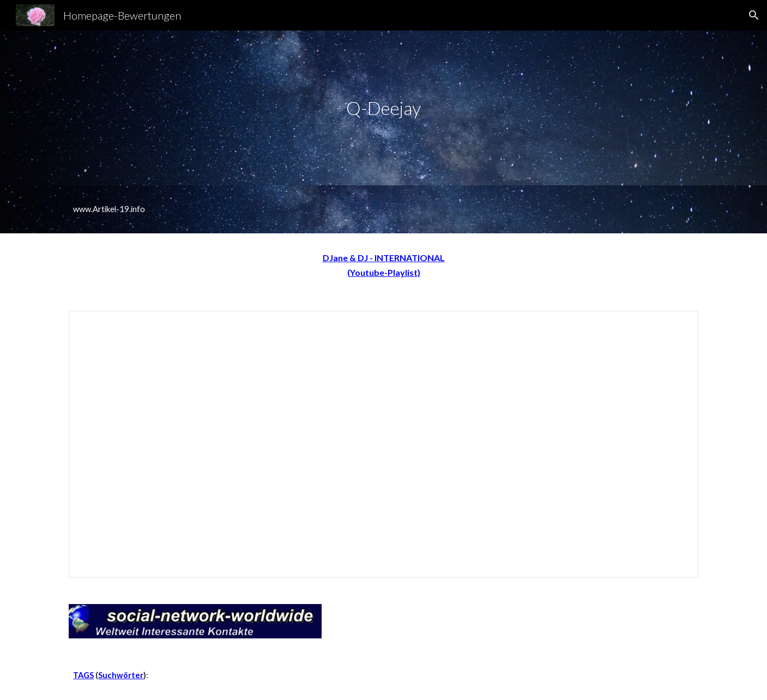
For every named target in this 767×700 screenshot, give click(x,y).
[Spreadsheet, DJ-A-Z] (383, 445)
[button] (754, 15)
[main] (384, 108)
